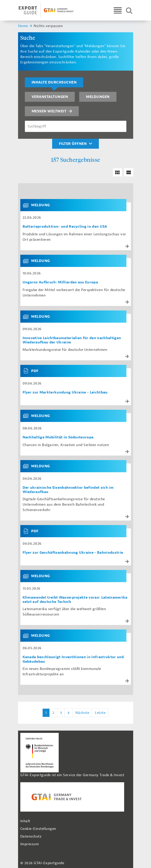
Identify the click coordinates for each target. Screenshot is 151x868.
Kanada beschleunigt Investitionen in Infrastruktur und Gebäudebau (73, 659)
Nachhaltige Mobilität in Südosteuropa (58, 437)
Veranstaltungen (50, 97)
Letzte (100, 713)
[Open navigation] (118, 10)
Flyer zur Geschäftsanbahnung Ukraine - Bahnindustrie (73, 553)
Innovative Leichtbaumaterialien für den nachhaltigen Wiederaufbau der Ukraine (72, 340)
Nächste (82, 713)
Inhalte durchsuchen (54, 82)
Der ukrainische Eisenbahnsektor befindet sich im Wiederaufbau (68, 490)
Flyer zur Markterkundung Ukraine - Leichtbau (65, 392)
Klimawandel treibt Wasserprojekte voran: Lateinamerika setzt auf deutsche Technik (75, 600)
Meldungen (98, 97)
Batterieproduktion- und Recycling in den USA (65, 227)
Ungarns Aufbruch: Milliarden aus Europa (60, 282)
